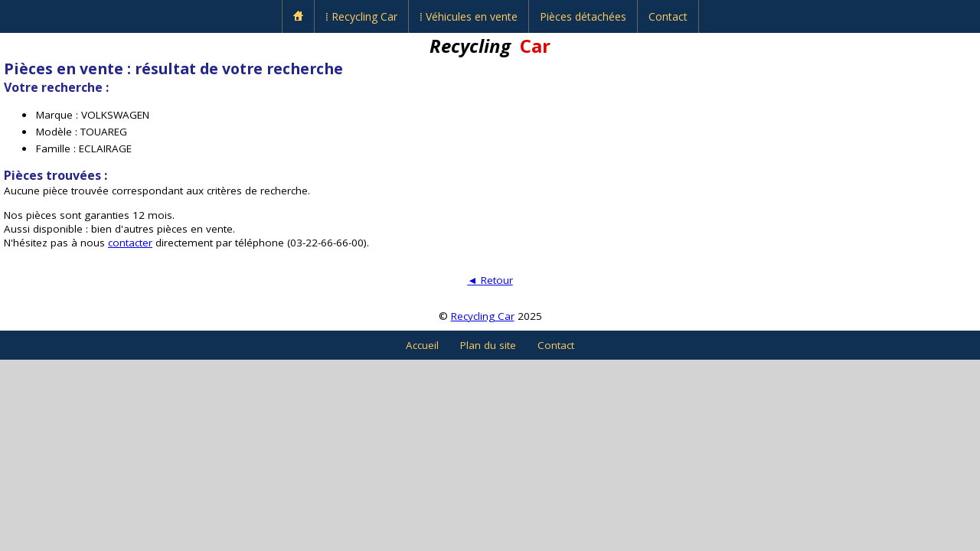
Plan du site (488, 345)
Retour (490, 280)
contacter (130, 243)
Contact (668, 16)
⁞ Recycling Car (361, 16)
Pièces (583, 16)
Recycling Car (483, 316)
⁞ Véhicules (469, 16)
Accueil (422, 345)
